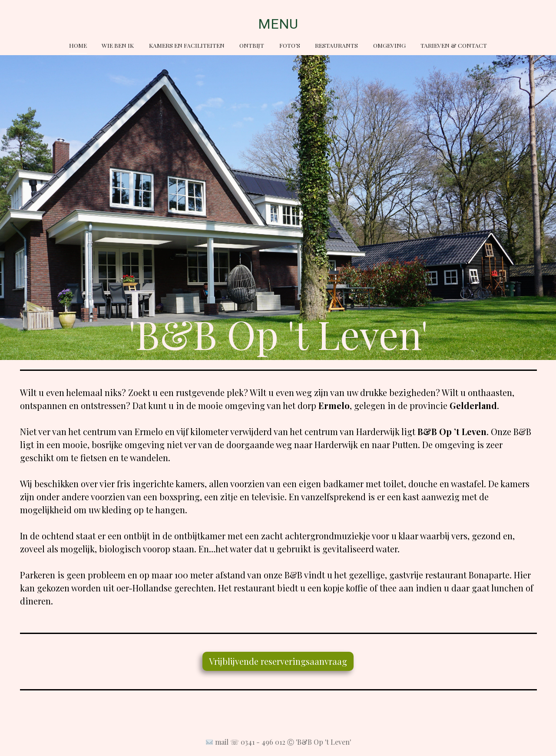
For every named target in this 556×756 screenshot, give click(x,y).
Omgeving (389, 45)
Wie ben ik (118, 45)
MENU (278, 24)
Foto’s (290, 45)
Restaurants (336, 45)
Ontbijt (252, 45)
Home (78, 45)
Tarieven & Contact (454, 45)
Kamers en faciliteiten (187, 45)
